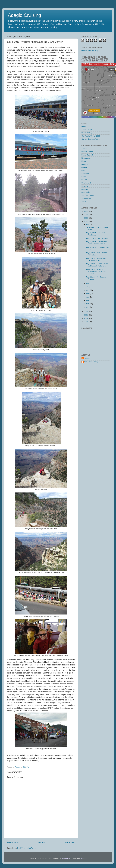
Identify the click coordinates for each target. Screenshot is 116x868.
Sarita (84, 177)
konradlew (66, 858)
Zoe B (84, 201)
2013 (86, 315)
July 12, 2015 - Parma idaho (97, 238)
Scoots (84, 180)
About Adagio (87, 130)
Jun (88, 290)
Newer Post (13, 843)
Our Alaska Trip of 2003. (91, 136)
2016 (86, 218)
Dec (88, 224)
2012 (86, 318)
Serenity (85, 186)
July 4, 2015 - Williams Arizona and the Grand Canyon (96, 271)
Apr (88, 297)
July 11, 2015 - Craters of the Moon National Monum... (97, 243)
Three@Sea (86, 198)
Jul (88, 287)
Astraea (85, 149)
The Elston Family (91, 362)
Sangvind (85, 174)
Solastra (85, 189)
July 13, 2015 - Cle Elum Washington (95, 234)
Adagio (87, 358)
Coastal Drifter (87, 152)
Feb (88, 304)
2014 (86, 312)
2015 (86, 221)
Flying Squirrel (87, 155)
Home (42, 843)
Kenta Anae (86, 158)
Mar (88, 300)
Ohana (84, 167)
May (88, 294)
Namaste (85, 164)
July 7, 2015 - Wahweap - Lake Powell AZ (96, 259)
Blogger (84, 858)
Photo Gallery (87, 133)
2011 (86, 322)
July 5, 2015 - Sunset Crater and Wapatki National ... (97, 265)
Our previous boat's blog (91, 139)
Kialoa (84, 161)
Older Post (70, 843)
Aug (88, 283)
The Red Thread (88, 195)
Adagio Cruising (24, 15)
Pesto (84, 170)
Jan (88, 307)
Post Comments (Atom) (26, 848)
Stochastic (86, 192)
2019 (86, 211)
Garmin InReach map (90, 51)
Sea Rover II (86, 183)
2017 (86, 215)
